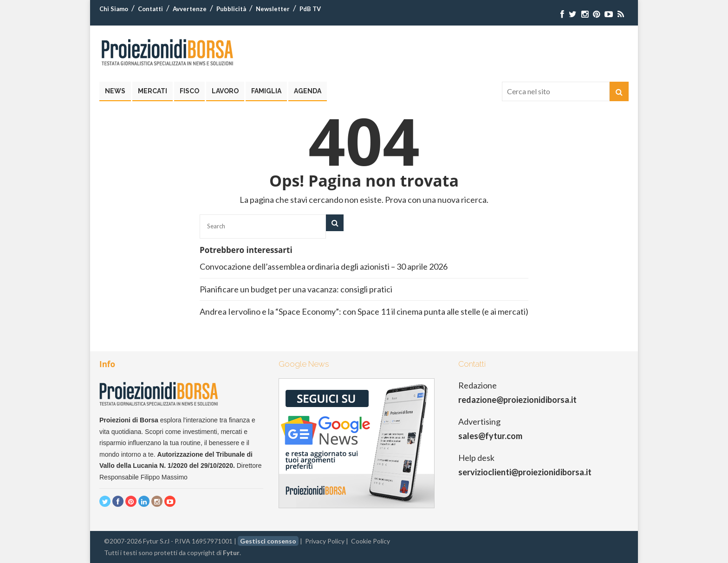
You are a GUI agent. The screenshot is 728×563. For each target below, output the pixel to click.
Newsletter (273, 9)
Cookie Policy (370, 541)
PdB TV (310, 9)
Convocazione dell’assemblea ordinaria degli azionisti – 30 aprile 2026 (324, 266)
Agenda (308, 91)
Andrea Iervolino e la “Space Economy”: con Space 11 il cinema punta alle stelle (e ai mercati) (364, 311)
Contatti (150, 9)
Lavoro (225, 91)
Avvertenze (190, 9)
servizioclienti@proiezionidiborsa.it (525, 472)
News (115, 91)
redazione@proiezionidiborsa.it (517, 400)
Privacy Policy (325, 541)
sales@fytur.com (490, 436)
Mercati (153, 91)
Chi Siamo (114, 9)
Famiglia (266, 91)
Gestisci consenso (268, 541)
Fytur (231, 553)
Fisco (189, 91)
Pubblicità (231, 9)
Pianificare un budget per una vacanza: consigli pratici (296, 289)
